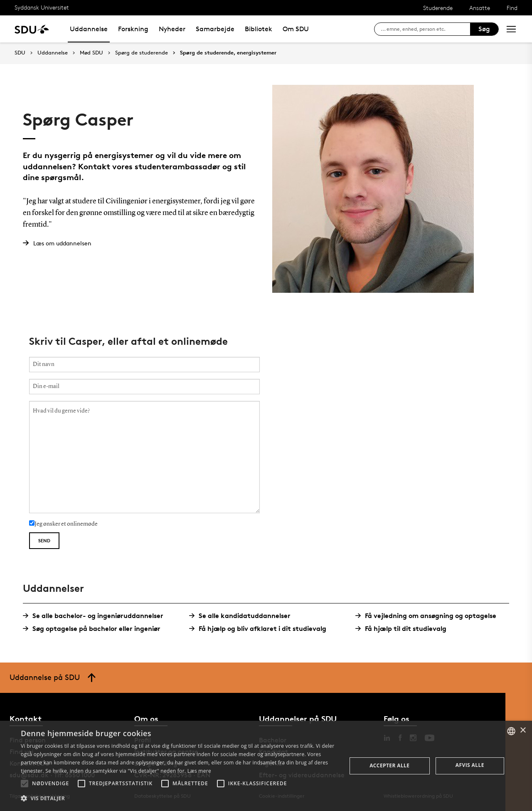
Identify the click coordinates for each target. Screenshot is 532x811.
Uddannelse (89, 29)
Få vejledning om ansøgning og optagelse (429, 616)
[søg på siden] (425, 29)
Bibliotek (259, 29)
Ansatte (480, 8)
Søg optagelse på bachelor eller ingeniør (95, 629)
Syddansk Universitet (42, 7)
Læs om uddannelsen (62, 243)
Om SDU (296, 29)
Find (512, 8)
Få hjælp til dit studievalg (404, 629)
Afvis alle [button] (470, 765)
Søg (484, 29)
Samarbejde (215, 29)
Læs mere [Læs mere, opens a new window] (199, 771)
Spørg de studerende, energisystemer (228, 53)
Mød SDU (91, 53)
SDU (20, 53)
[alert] (266, 766)
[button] (25, 784)
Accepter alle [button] (389, 765)
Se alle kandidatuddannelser (243, 616)
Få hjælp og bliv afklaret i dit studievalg (261, 629)
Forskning (133, 29)
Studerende (438, 8)
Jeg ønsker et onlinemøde (63, 524)
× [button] (523, 731)
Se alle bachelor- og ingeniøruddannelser (96, 616)
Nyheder (172, 29)
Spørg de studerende (142, 53)
